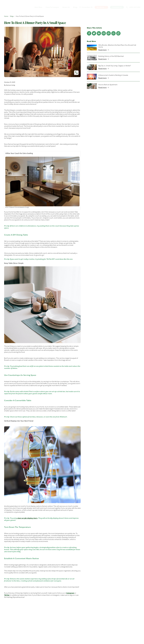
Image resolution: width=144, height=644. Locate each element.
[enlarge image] (76, 73)
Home (6, 16)
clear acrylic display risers (27, 518)
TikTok (7, 595)
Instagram (70, 593)
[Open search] (127, 7)
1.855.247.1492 (135, 7)
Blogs (12, 16)
